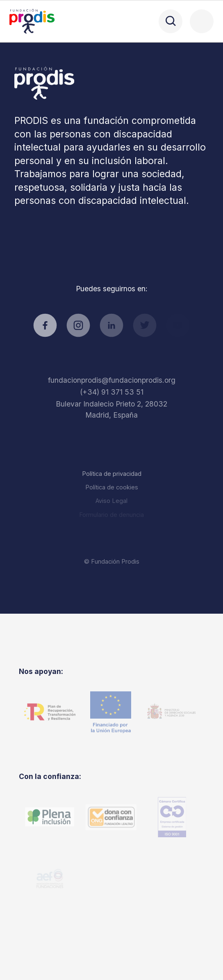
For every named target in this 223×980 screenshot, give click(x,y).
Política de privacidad (112, 474)
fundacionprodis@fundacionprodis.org (112, 380)
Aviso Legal (111, 501)
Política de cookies (112, 487)
